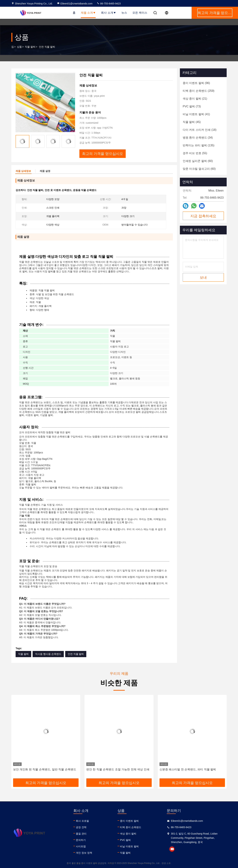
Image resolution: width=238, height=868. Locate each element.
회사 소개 (108, 13)
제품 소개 (88, 13)
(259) (199, 91)
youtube (172, 849)
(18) (200, 130)
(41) (196, 114)
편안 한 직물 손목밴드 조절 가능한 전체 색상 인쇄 (118, 769)
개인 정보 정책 (84, 853)
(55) (195, 153)
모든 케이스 (140, 13)
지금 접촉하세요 (203, 216)
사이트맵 (81, 846)
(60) (198, 161)
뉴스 (124, 13)
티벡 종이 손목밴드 (131, 827)
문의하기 (81, 840)
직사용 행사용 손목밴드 (48, 654)
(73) (192, 106)
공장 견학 (81, 827)
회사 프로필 (82, 821)
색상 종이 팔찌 (128, 834)
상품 (19, 47)
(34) (198, 138)
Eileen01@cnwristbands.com (75, 4)
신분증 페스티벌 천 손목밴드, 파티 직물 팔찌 (188, 769)
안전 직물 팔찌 (76, 654)
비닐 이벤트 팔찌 (129, 846)
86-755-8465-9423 (109, 4)
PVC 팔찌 (125, 840)
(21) (195, 99)
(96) (196, 83)
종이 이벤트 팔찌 (129, 821)
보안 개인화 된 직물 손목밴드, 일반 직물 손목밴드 (45, 769)
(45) (192, 122)
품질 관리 (81, 834)
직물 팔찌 (30, 47)
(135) (199, 145)
